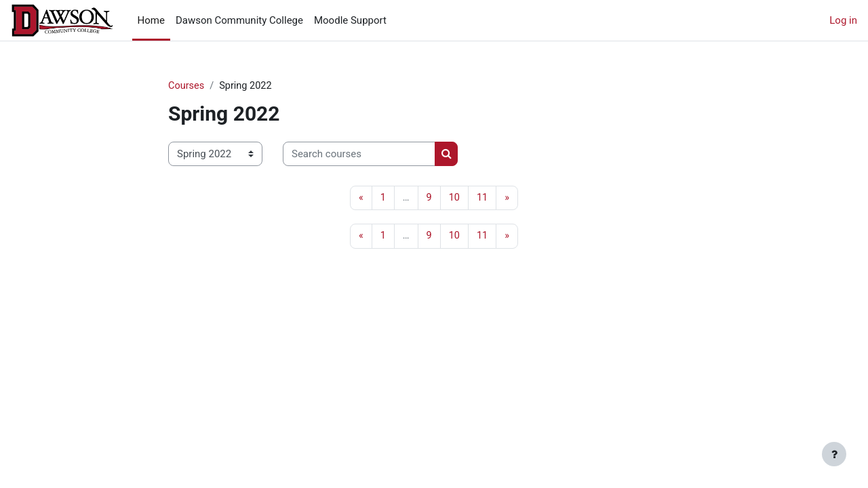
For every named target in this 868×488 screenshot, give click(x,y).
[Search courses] (359, 155)
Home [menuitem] (151, 20)
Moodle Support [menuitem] (350, 20)
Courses (187, 86)
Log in (843, 20)
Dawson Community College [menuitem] (239, 20)
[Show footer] (834, 454)
